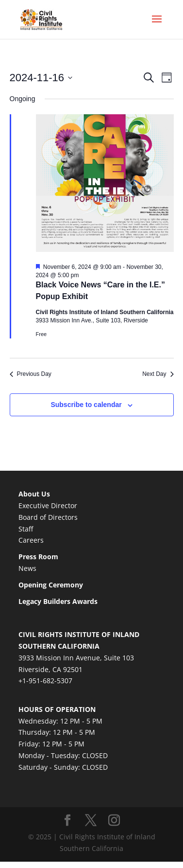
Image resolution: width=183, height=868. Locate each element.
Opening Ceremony (51, 585)
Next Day (158, 374)
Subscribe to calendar (86, 405)
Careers (31, 540)
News (27, 568)
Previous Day (31, 374)
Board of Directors (48, 517)
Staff (26, 529)
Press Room (38, 557)
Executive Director (48, 505)
